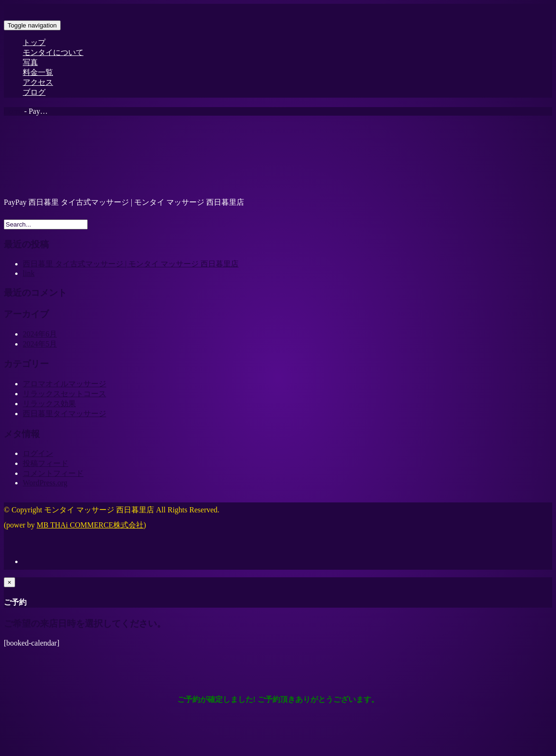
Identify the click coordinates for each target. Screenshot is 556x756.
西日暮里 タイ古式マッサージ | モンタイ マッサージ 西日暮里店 (131, 264)
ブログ (34, 92)
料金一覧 (38, 72)
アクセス (38, 82)
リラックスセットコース (64, 394)
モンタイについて (53, 52)
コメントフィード (53, 473)
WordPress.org (45, 483)
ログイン (38, 453)
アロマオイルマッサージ (64, 384)
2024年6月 (40, 334)
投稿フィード (46, 463)
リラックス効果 (49, 404)
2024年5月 (40, 344)
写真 (30, 62)
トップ (34, 42)
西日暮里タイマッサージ (64, 414)
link (29, 273)
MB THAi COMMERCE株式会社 (90, 525)
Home (13, 111)
